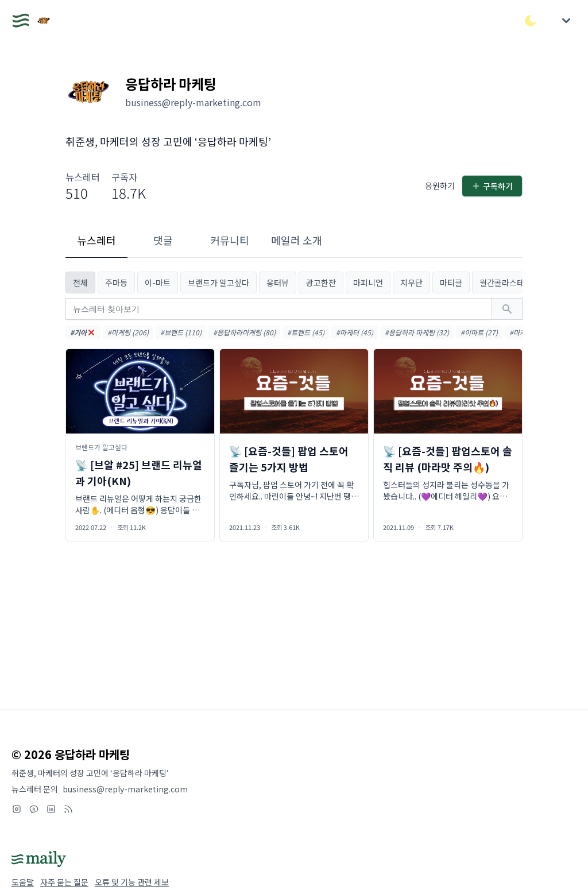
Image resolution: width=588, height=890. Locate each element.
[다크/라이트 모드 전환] (531, 21)
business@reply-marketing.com (125, 789)
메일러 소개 (297, 240)
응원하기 (440, 185)
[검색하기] (507, 309)
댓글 (163, 240)
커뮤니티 (230, 240)
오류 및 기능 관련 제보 (132, 882)
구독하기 (492, 186)
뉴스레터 (96, 240)
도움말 (23, 882)
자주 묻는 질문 (64, 882)
